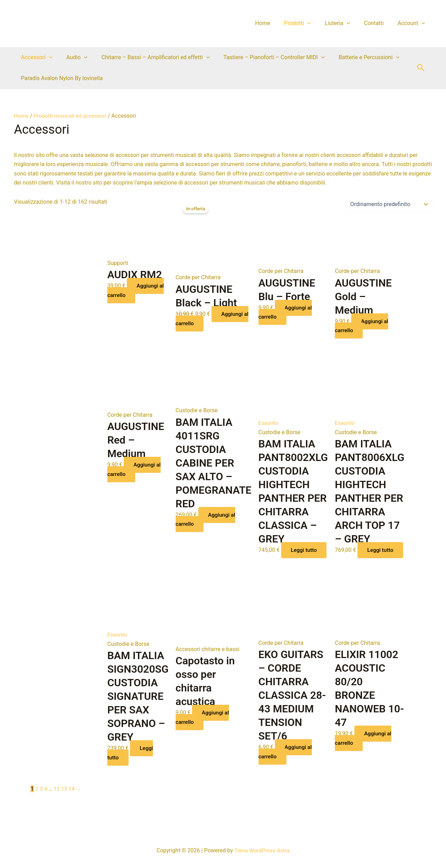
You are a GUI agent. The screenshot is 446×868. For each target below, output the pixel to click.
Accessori (35, 57)
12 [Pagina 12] (57, 797)
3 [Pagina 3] (41, 797)
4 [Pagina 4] (46, 797)
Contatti (378, 23)
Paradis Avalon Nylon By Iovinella (60, 78)
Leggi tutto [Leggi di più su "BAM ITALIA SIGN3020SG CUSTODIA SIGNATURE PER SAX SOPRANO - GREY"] (131, 761)
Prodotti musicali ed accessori (72, 116)
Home (275, 23)
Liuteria (344, 23)
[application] (317, 23)
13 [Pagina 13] (65, 797)
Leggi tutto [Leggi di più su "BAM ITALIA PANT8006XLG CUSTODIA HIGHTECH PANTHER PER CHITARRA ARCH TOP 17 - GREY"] (358, 554)
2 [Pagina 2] (37, 797)
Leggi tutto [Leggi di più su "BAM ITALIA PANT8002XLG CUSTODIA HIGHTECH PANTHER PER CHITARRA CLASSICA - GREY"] (282, 554)
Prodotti (307, 23)
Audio (73, 57)
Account (413, 23)
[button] (421, 68)
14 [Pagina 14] (72, 797)
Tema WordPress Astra (262, 850)
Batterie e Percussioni (357, 57)
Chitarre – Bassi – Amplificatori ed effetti (148, 57)
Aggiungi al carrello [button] (136, 290)
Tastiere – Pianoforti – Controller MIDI (264, 57)
